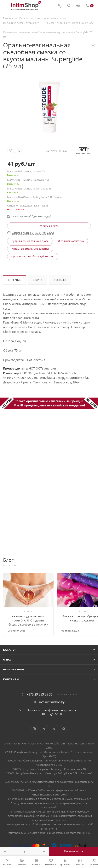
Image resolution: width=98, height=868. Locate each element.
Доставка (60, 280)
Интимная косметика (71, 241)
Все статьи (10, 566)
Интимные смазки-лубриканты (30, 249)
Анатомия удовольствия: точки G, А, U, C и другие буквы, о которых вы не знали (28, 620)
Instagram (34, 729)
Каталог (10, 650)
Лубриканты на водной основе (30, 241)
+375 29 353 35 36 (40, 694)
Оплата (37, 280)
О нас (7, 660)
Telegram (44, 729)
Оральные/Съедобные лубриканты (33, 256)
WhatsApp (64, 729)
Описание (14, 280)
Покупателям (14, 669)
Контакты (11, 679)
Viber (54, 729)
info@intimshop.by (52, 702)
